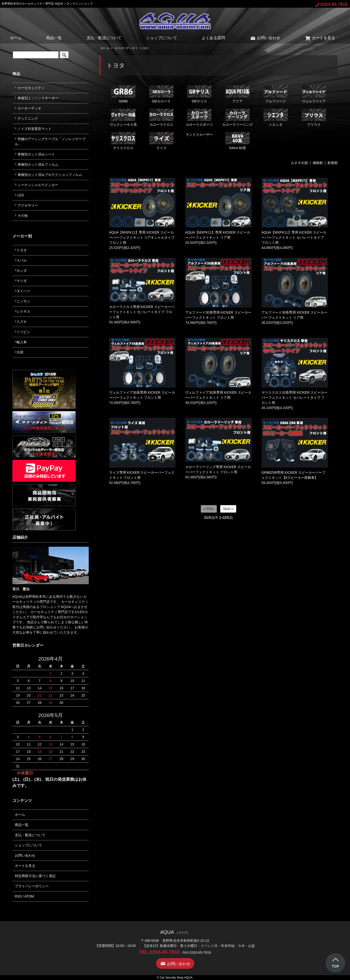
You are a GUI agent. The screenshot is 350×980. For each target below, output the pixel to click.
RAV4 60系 (237, 141)
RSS (18, 896)
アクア (237, 94)
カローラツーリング (237, 118)
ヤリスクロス (123, 141)
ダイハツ (22, 291)
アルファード (276, 94)
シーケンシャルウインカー (37, 185)
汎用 (19, 352)
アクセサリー (26, 205)
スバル (21, 260)
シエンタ (276, 118)
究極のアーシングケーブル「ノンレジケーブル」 (50, 141)
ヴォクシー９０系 (123, 118)
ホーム (16, 38)
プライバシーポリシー (32, 886)
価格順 (318, 163)
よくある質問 (213, 38)
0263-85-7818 (331, 4)
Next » (228, 509)
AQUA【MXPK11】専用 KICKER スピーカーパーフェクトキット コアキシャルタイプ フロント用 (142, 237)
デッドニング (26, 118)
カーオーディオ (125, 48)
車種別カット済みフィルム (37, 164)
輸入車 (21, 342)
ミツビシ (22, 332)
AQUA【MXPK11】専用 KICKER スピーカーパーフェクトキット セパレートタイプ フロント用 (294, 237)
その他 (21, 216)
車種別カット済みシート (35, 154)
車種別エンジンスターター (37, 98)
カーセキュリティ (30, 88)
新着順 (332, 163)
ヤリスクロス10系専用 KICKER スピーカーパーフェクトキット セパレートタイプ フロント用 (294, 398)
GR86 (123, 94)
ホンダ (21, 271)
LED (19, 195)
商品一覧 (54, 38)
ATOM (29, 896)
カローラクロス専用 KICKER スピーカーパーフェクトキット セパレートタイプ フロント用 (142, 312)
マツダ (21, 281)
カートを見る (320, 38)
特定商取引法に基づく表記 (35, 876)
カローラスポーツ (199, 118)
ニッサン (22, 301)
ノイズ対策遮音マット (33, 129)
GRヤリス (199, 94)
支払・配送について (104, 38)
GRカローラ (161, 94)
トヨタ (144, 48)
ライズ (161, 141)
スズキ (21, 322)
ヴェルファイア (314, 94)
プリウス (314, 118)
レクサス (22, 311)
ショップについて (162, 38)
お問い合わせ (265, 38)
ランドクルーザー (199, 135)
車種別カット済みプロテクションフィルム (48, 175)
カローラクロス (161, 118)
